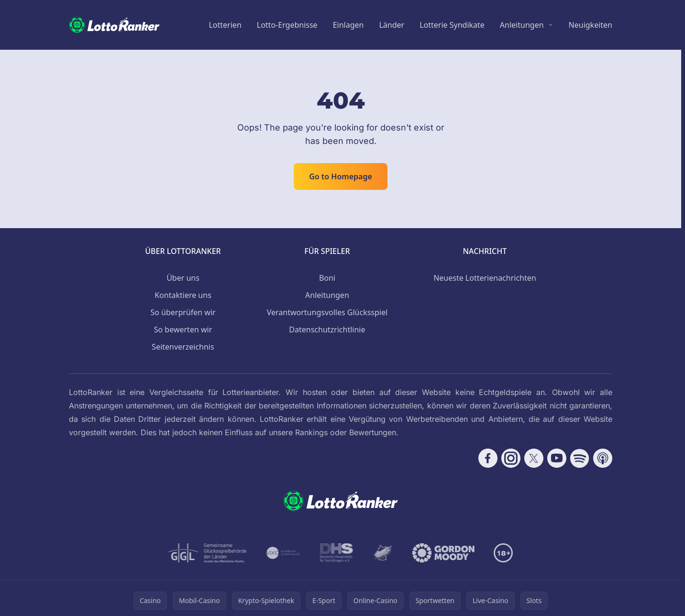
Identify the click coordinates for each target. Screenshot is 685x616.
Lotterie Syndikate (452, 25)
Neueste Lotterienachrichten (485, 278)
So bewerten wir (183, 330)
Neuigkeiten (591, 25)
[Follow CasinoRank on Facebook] (488, 458)
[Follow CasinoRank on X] (534, 458)
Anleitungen (522, 25)
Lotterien (225, 25)
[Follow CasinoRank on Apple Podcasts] (603, 458)
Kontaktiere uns (183, 295)
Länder (392, 25)
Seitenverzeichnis (183, 347)
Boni (327, 278)
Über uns (183, 278)
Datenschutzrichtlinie (327, 330)
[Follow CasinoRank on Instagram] (511, 458)
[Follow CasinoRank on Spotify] (580, 458)
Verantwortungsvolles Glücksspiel (327, 312)
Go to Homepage (341, 176)
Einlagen (348, 25)
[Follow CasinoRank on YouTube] (557, 458)
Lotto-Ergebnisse (287, 25)
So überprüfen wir (183, 312)
